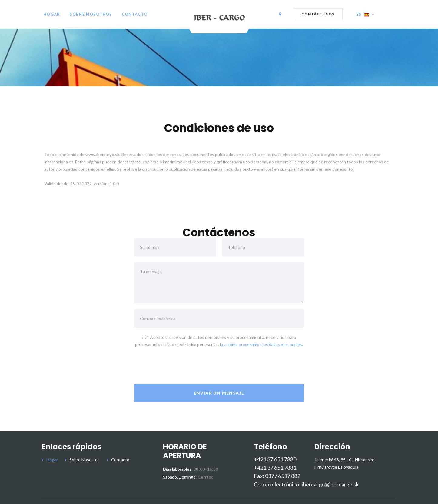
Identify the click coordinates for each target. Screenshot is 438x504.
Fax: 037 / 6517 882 (277, 476)
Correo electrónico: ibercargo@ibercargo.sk (306, 484)
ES (363, 14)
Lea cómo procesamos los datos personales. (261, 344)
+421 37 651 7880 (275, 459)
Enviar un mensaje (219, 393)
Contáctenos (318, 14)
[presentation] (180, 366)
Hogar (52, 14)
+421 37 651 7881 (275, 468)
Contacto (135, 14)
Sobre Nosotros (91, 14)
